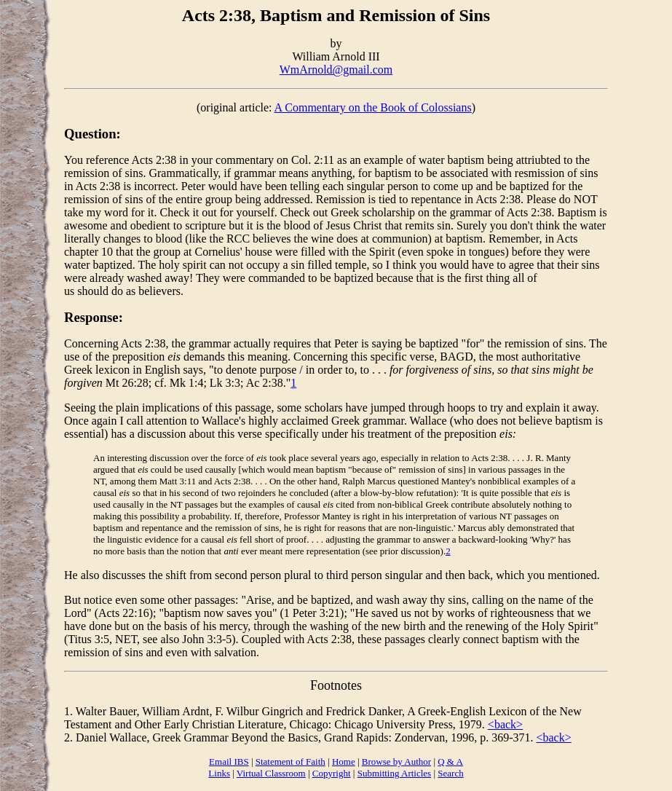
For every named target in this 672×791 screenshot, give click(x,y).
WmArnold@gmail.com (336, 70)
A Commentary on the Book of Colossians (373, 107)
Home (344, 762)
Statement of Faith (290, 762)
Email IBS (229, 762)
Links (219, 773)
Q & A (450, 762)
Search (450, 773)
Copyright (332, 773)
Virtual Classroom (271, 773)
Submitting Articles (394, 773)
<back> (505, 724)
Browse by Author (396, 762)
